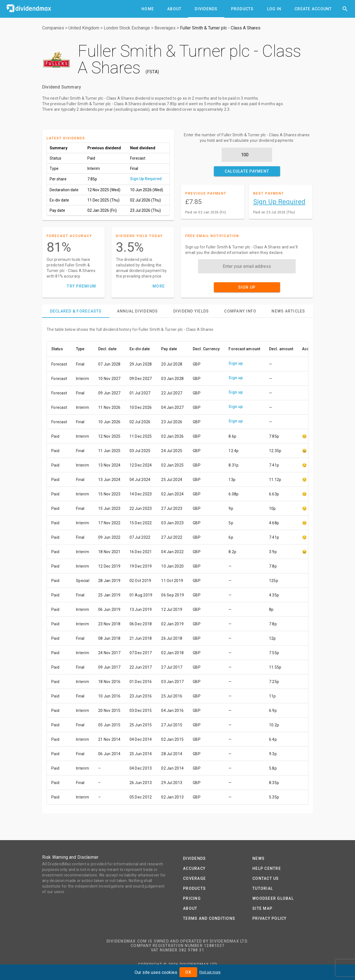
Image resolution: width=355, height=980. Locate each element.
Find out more (210, 972)
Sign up (236, 363)
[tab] (148, 9)
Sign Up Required (146, 179)
